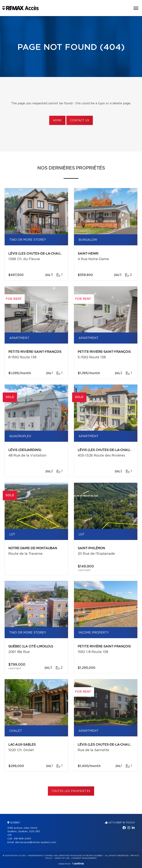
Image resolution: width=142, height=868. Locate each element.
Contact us (80, 121)
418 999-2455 (22, 839)
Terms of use (62, 858)
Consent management (84, 858)
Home (57, 121)
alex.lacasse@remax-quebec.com (36, 842)
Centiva (78, 863)
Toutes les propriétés (71, 791)
